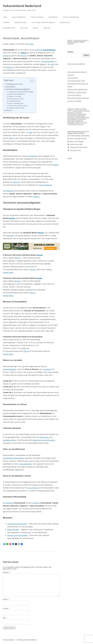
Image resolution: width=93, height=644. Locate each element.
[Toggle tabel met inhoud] (31, 81)
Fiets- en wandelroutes (16, 103)
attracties (10, 236)
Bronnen (9, 110)
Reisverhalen (65, 23)
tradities (36, 197)
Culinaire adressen (15, 101)
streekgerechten (10, 440)
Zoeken (70, 52)
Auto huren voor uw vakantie (43, 23)
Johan (31, 44)
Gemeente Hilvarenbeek (17, 108)
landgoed (47, 369)
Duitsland (82, 114)
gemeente (7, 56)
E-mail (6, 608)
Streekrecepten (9, 28)
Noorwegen (72, 119)
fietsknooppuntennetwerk (13, 458)
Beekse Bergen (13, 530)
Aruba (75, 111)
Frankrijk (71, 116)
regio (52, 64)
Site (4, 618)
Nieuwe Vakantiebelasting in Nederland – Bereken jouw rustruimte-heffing (78, 92)
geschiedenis (33, 156)
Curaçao (79, 112)
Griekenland (80, 116)
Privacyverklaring (9, 640)
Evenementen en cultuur (17, 99)
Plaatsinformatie (19, 17)
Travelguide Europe (75, 124)
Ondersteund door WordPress (27, 640)
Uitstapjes (24, 28)
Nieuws (35, 28)
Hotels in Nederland (71, 17)
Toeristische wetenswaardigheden (18, 89)
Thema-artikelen (37, 17)
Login (70, 158)
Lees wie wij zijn (75, 150)
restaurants (44, 437)
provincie (39, 50)
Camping (6, 23)
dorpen (24, 56)
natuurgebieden (48, 61)
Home (5, 17)
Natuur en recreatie (15, 96)
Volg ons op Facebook (76, 64)
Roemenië (79, 121)
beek (31, 132)
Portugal (71, 121)
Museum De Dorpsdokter (17, 94)
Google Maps (8, 272)
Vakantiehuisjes (21, 23)
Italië (78, 117)
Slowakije (71, 122)
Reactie (7, 572)
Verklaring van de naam (14, 84)
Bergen (12, 218)
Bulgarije (71, 112)
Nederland (85, 117)
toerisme (16, 182)
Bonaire (86, 111)
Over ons (47, 28)
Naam (6, 599)
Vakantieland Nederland (22, 6)
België (80, 111)
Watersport (53, 17)
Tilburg (24, 53)
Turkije (84, 122)
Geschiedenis (11, 87)
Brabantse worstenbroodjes (44, 440)
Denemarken (73, 114)
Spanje (78, 122)
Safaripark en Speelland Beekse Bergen (21, 92)
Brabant (10, 67)
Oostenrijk (81, 119)
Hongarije (71, 117)
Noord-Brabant (49, 50)
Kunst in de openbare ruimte (18, 106)
